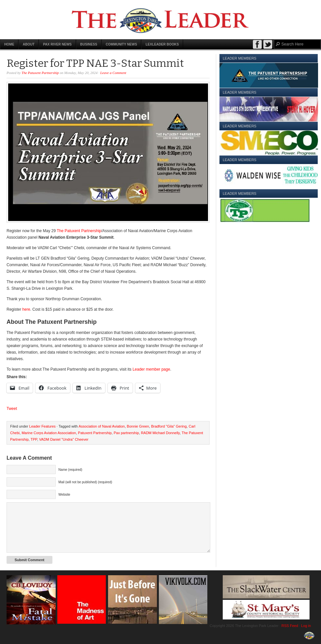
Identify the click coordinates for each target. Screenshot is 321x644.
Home (9, 44)
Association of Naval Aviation (102, 426)
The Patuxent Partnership (40, 73)
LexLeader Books (162, 44)
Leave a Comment (113, 73)
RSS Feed (290, 626)
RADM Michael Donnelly (160, 433)
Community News (122, 44)
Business (89, 44)
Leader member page (151, 369)
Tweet (12, 409)
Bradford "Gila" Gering (169, 426)
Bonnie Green (138, 426)
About (28, 44)
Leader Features (42, 426)
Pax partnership (126, 433)
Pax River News (57, 44)
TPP (34, 439)
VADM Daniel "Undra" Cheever (64, 439)
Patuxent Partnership (95, 433)
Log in (306, 626)
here (26, 309)
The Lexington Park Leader (160, 20)
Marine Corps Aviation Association (49, 433)
